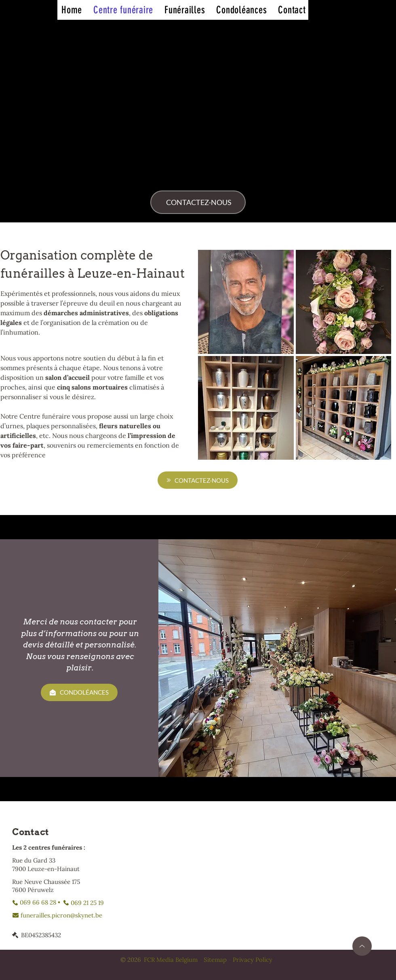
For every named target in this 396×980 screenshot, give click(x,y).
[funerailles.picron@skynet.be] (57, 915)
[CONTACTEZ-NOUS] (198, 202)
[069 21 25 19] (84, 903)
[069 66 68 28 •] (36, 903)
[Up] (362, 946)
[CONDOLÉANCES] (79, 692)
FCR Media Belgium (171, 960)
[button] (246, 302)
